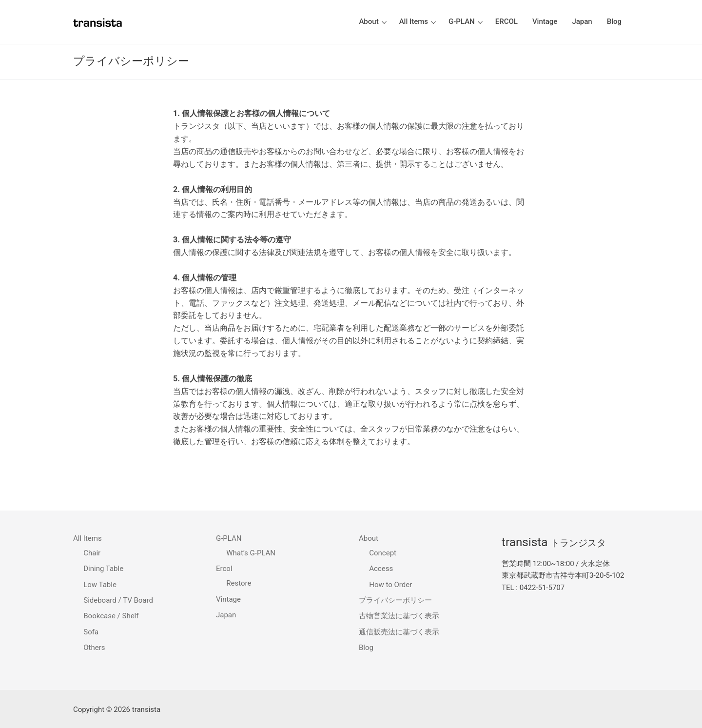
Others (94, 648)
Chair (92, 553)
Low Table (100, 585)
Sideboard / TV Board (118, 600)
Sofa (91, 632)
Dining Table (103, 569)
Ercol (225, 569)
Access (381, 569)
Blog (366, 648)
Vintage (228, 599)
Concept (383, 553)
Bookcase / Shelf (111, 616)
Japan (226, 615)
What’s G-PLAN (251, 553)
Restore (239, 583)
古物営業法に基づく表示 (399, 616)
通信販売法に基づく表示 (399, 632)
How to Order (390, 585)
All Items (88, 538)
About (370, 538)
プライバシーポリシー (395, 600)
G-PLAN (230, 538)
